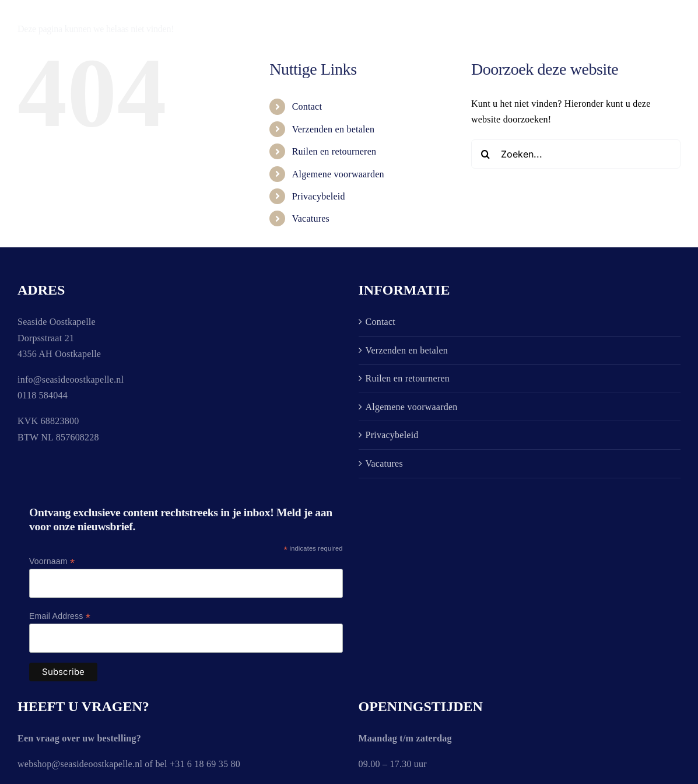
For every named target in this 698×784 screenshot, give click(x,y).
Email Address (60, 616)
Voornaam (52, 561)
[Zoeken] (486, 154)
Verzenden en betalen (334, 129)
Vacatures (311, 218)
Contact (307, 106)
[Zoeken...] (576, 154)
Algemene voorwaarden (338, 174)
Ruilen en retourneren (334, 151)
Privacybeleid (319, 196)
